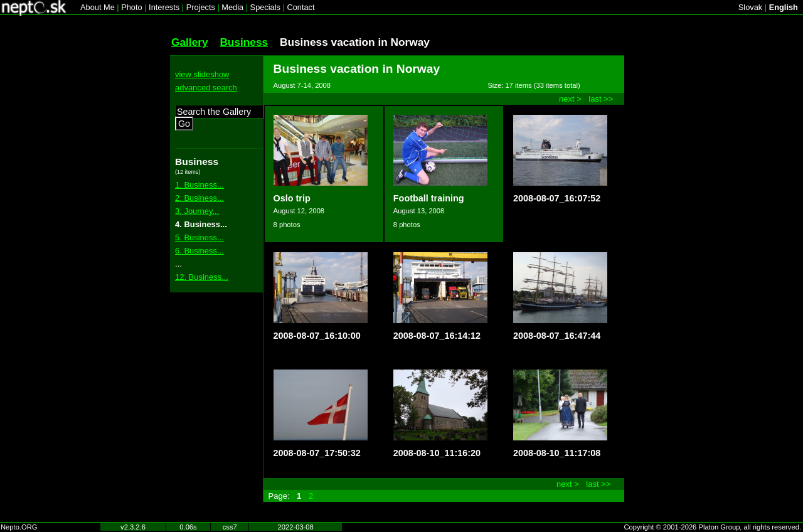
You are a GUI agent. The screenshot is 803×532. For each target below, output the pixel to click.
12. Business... (202, 277)
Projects (201, 7)
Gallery (190, 42)
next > (570, 99)
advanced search (206, 88)
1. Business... (199, 185)
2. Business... (199, 198)
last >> (601, 99)
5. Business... (199, 237)
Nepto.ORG (19, 527)
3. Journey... (197, 211)
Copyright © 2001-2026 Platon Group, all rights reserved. (713, 527)
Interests (164, 7)
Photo (131, 7)
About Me (98, 7)
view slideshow (202, 74)
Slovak (750, 7)
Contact (300, 7)
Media (232, 7)
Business (244, 42)
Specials (265, 7)
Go (184, 124)
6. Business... (199, 251)
